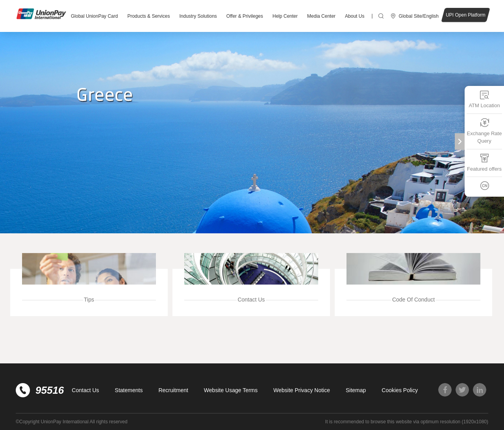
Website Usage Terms (231, 390)
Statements (129, 390)
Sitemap (356, 390)
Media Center (321, 16)
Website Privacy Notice (302, 390)
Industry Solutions (198, 16)
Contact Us (85, 390)
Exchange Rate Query (485, 131)
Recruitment (173, 390)
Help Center (285, 16)
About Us (355, 16)
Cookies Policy (400, 390)
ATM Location (484, 99)
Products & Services (148, 16)
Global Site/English (419, 16)
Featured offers (484, 163)
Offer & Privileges (245, 16)
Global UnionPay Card (94, 16)
